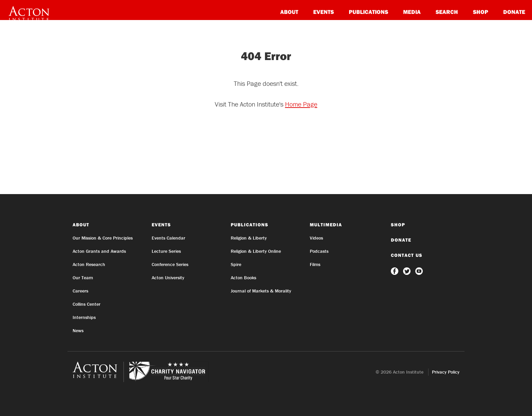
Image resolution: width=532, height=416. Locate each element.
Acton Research (89, 264)
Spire (236, 264)
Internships (84, 317)
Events (324, 12)
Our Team (83, 278)
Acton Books (243, 278)
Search (447, 12)
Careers (80, 291)
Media (412, 12)
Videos (316, 238)
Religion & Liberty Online (256, 251)
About (289, 12)
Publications (368, 12)
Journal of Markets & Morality (261, 291)
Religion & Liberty (249, 238)
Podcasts (319, 251)
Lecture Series (166, 251)
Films (315, 264)
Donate (514, 12)
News (78, 330)
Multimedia (326, 225)
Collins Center (87, 304)
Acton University (168, 278)
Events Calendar (168, 238)
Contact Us (407, 255)
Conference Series (170, 264)
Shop (481, 12)
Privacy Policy (446, 372)
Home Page (301, 104)
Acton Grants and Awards (99, 251)
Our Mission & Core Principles (103, 238)
